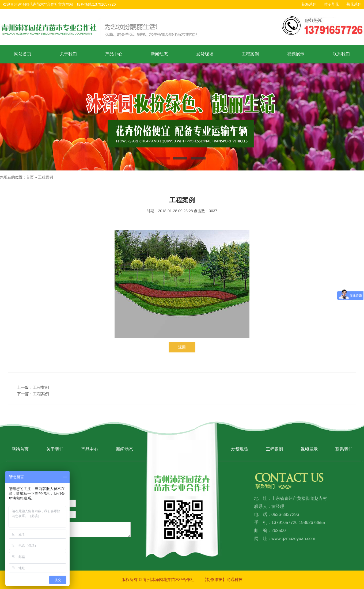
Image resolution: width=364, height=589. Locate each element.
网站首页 (23, 54)
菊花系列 (354, 4)
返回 (182, 347)
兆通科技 (234, 579)
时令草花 (331, 4)
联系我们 (341, 54)
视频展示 (296, 54)
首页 (30, 177)
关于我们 (68, 54)
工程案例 (250, 54)
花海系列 (309, 4)
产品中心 (114, 54)
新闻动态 (159, 54)
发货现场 (205, 54)
